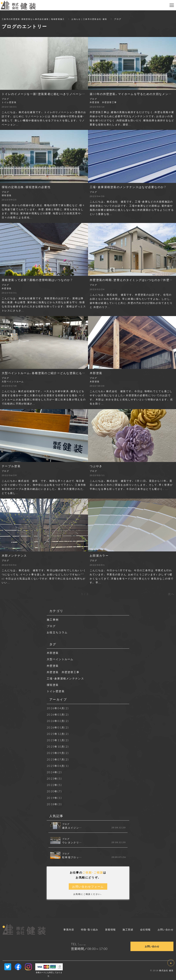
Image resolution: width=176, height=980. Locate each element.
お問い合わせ (166, 929)
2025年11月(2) (58, 740)
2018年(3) (54, 804)
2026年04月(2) (58, 708)
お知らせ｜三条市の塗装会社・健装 (96, 19)
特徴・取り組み (90, 929)
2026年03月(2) (58, 714)
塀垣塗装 (53, 685)
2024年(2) (54, 772)
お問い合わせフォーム (88, 886)
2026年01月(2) (58, 727)
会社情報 (145, 929)
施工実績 (128, 929)
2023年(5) (54, 778)
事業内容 (69, 929)
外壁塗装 (53, 665)
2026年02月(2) (58, 721)
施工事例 (53, 619)
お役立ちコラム (58, 632)
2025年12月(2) (58, 734)
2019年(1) (54, 798)
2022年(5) (54, 785)
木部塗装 (53, 653)
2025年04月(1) (58, 766)
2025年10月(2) (58, 746)
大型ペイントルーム (61, 659)
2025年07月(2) (58, 759)
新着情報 (111, 929)
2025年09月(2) (58, 753)
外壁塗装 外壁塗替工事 (64, 672)
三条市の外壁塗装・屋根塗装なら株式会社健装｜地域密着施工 (36, 19)
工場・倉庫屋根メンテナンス (67, 678)
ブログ (51, 626)
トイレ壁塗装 (56, 691)
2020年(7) (54, 791)
